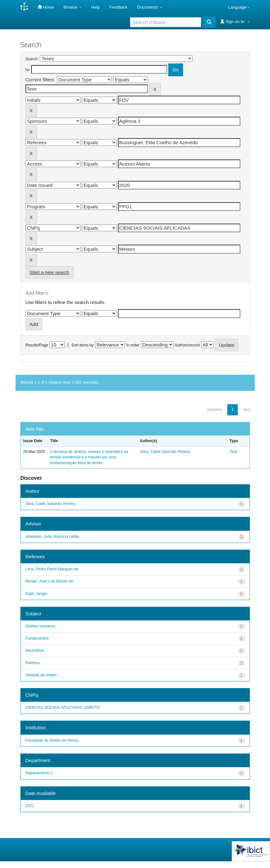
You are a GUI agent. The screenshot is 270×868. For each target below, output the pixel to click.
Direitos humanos (40, 626)
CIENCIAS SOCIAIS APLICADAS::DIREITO (63, 708)
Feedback (118, 7)
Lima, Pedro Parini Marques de (52, 569)
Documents (150, 7)
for (28, 70)
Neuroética (35, 650)
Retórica (33, 663)
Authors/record (187, 345)
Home (46, 7)
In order (133, 345)
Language (239, 7)
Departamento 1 (39, 773)
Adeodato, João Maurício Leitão (52, 537)
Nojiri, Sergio (36, 594)
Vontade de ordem (41, 675)
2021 (30, 806)
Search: (32, 59)
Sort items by (83, 345)
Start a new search (50, 272)
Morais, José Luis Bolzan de (49, 581)
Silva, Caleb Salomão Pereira (165, 452)
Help (95, 7)
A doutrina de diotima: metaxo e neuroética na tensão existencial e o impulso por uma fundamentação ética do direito (89, 457)
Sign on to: (235, 21)
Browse (73, 7)
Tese (234, 452)
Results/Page (37, 345)
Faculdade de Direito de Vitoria (52, 740)
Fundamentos (37, 638)
